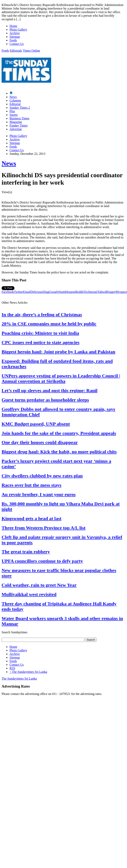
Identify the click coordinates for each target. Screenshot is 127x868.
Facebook (8, 292)
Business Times (19, 118)
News (13, 97)
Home (13, 26)
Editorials (16, 51)
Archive (15, 33)
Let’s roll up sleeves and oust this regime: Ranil (50, 390)
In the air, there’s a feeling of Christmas (42, 315)
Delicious (37, 292)
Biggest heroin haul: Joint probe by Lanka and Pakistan (58, 352)
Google (54, 292)
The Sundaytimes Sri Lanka (28, 672)
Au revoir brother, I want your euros (39, 494)
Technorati (91, 292)
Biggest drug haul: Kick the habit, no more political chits (59, 452)
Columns (15, 100)
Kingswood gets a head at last (32, 518)
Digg (46, 292)
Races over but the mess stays (32, 485)
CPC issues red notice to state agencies (41, 342)
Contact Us (17, 44)
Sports (14, 115)
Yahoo (101, 292)
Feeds (13, 40)
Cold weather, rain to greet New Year (39, 585)
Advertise (16, 129)
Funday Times (19, 125)
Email (27, 292)
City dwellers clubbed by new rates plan (42, 476)
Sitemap (15, 37)
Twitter (18, 292)
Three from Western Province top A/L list (44, 528)
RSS (12, 668)
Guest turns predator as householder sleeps (45, 400)
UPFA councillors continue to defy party (42, 561)
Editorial (15, 104)
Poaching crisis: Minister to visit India (40, 333)
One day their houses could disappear (40, 442)
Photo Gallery (18, 30)
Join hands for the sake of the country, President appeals (59, 433)
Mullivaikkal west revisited (29, 594)
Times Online (31, 51)
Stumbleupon (67, 292)
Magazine (16, 122)
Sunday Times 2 (20, 108)
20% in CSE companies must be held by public (49, 324)
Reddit (80, 292)
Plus (12, 111)
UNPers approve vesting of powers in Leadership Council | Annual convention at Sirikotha (61, 378)
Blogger (111, 292)
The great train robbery (26, 552)
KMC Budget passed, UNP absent (36, 424)
